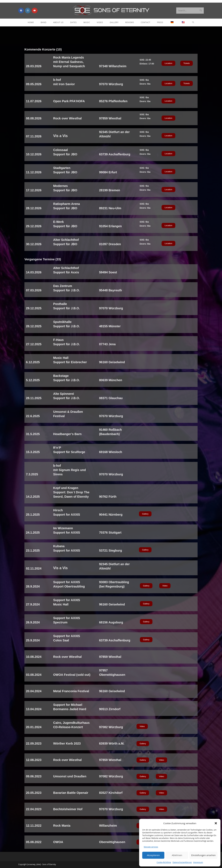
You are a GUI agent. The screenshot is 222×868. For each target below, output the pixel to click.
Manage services (151, 847)
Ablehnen (177, 855)
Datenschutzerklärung (182, 862)
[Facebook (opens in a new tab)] (21, 11)
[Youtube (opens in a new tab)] (35, 11)
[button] (216, 823)
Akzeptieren (153, 855)
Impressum (198, 862)
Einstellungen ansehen (203, 855)
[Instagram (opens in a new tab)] (28, 11)
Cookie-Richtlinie (164, 862)
